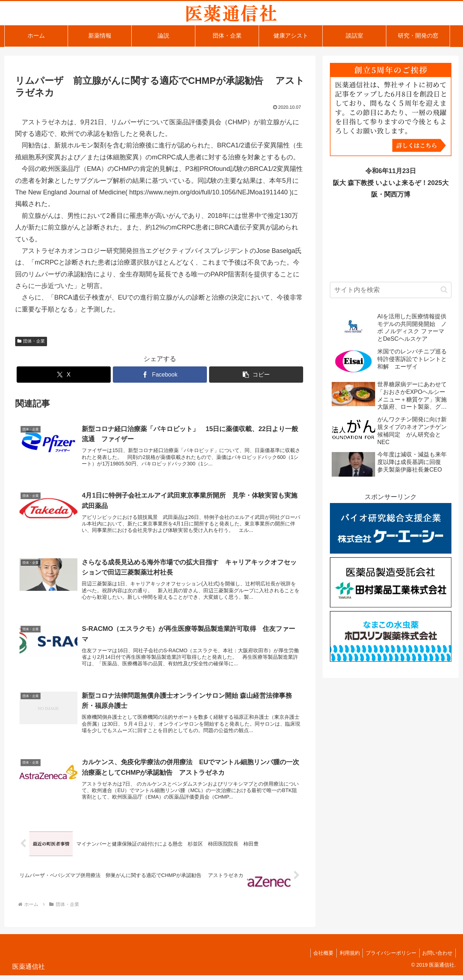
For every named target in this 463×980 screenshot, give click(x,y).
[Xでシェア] (64, 375)
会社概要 (318, 958)
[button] (256, 375)
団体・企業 (31, 341)
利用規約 (345, 958)
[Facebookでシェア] (160, 375)
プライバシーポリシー (388, 958)
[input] (391, 290)
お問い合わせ (437, 958)
